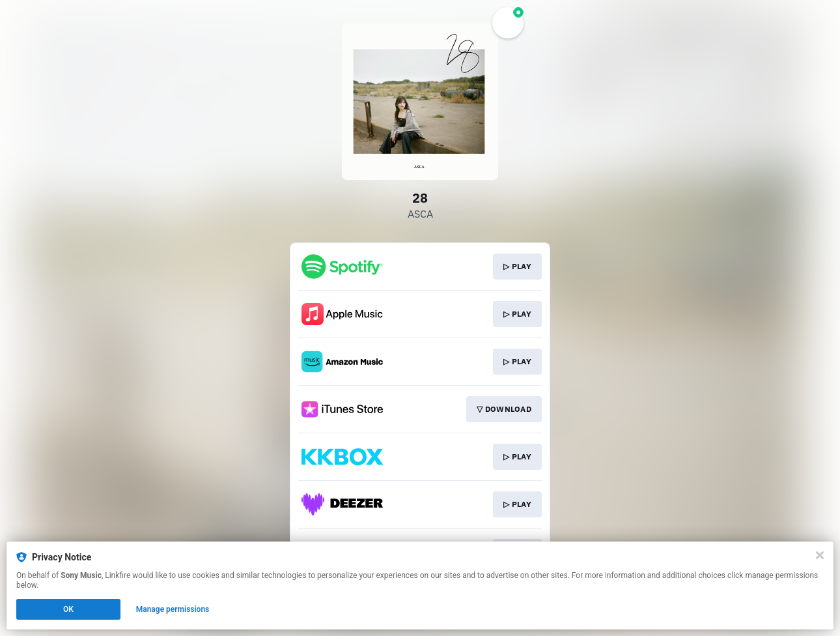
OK (68, 609)
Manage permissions (173, 609)
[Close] (820, 555)
